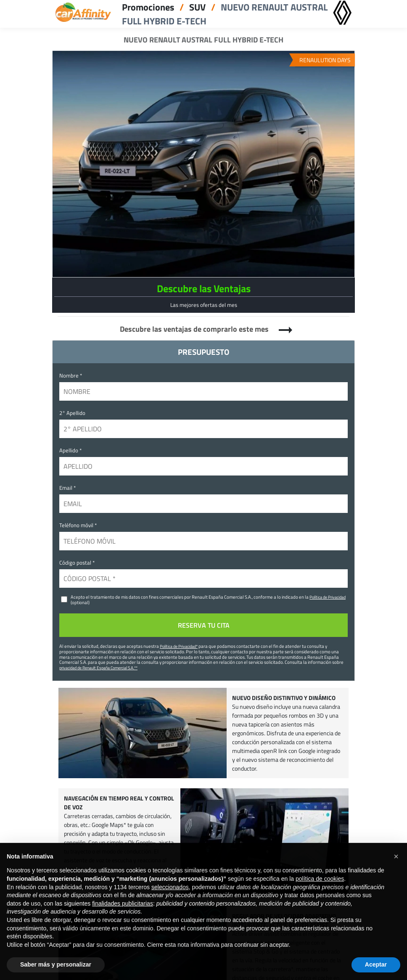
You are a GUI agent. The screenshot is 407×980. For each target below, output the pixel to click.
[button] (396, 867)
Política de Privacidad (328, 597)
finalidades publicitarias (123, 914)
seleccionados (170, 898)
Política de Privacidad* (179, 646)
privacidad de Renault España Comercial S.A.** (98, 668)
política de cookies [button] (320, 890)
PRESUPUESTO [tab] (203, 352)
